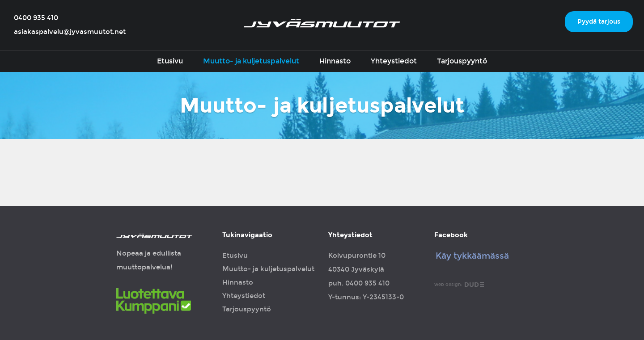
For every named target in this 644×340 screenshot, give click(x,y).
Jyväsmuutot (322, 23)
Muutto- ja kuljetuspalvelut (251, 61)
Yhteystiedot (394, 61)
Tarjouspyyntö (462, 61)
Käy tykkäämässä (472, 256)
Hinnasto (335, 61)
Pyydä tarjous (599, 22)
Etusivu (170, 61)
